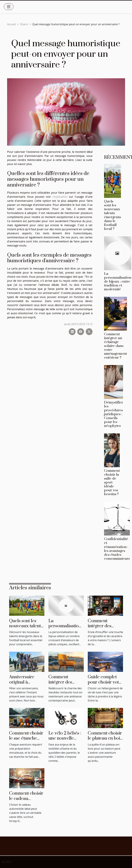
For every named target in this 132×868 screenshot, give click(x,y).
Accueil (11, 24)
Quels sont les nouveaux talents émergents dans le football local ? (113, 215)
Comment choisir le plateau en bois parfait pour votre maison (105, 741)
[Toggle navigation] (9, 7)
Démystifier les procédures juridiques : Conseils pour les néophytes (114, 414)
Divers (24, 24)
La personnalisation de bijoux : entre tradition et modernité (118, 282)
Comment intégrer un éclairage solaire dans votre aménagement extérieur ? (115, 346)
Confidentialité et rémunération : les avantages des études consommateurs (117, 549)
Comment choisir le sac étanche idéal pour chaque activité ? (26, 741)
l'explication (60, 197)
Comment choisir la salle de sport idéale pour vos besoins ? (112, 482)
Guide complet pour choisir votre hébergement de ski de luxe (105, 685)
